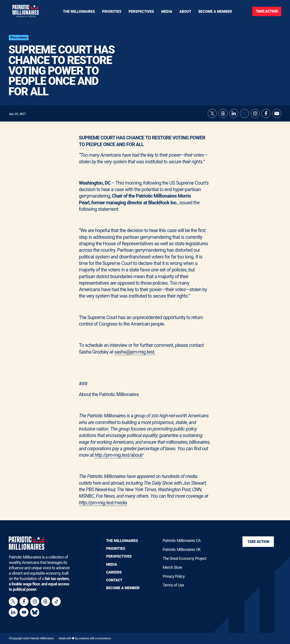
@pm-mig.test (140, 353)
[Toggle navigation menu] (112, 11)
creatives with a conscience (95, 639)
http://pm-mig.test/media (103, 504)
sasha (120, 353)
